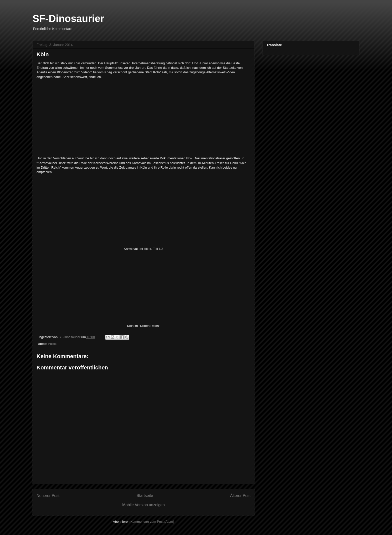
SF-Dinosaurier (68, 19)
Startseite (145, 496)
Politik (52, 344)
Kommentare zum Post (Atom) (152, 522)
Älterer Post (240, 496)
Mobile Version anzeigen (143, 505)
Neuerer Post (48, 496)
